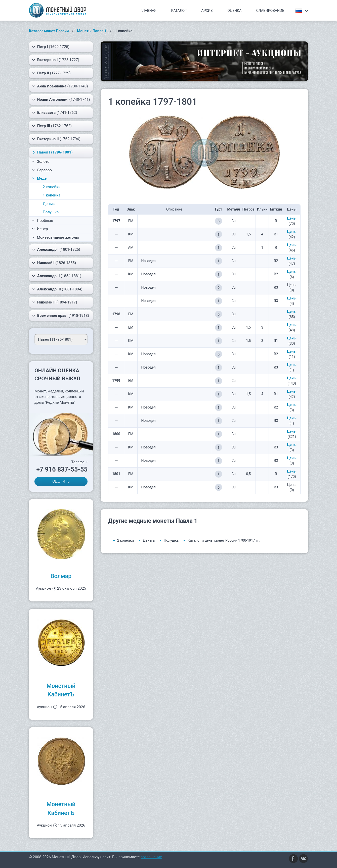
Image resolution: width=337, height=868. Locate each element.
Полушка (51, 212)
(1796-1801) (52, 152)
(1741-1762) (55, 113)
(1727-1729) (51, 73)
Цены (292, 218)
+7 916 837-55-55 (62, 469)
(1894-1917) (55, 302)
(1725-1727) (56, 60)
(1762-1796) (56, 139)
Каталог (179, 11)
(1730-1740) (60, 86)
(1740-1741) (61, 99)
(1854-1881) (57, 276)
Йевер (40, 229)
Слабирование (270, 11)
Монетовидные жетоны (55, 237)
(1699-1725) (51, 47)
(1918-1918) (60, 316)
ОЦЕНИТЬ (61, 481)
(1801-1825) (56, 249)
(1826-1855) (54, 263)
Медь (39, 178)
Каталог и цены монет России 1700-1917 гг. (224, 540)
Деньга (49, 204)
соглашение (151, 857)
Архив (207, 11)
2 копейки (52, 187)
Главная (149, 11)
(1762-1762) (52, 126)
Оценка (234, 11)
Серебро (42, 170)
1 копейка (52, 195)
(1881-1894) (57, 289)
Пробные (43, 221)
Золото (41, 162)
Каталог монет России (49, 31)
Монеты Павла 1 (92, 31)
